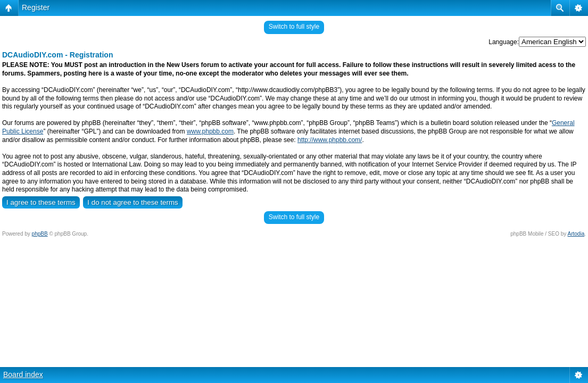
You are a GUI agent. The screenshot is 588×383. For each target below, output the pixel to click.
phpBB (40, 234)
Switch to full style (294, 27)
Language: (504, 42)
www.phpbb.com (210, 131)
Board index (23, 374)
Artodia (576, 234)
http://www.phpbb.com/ (330, 140)
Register (36, 7)
